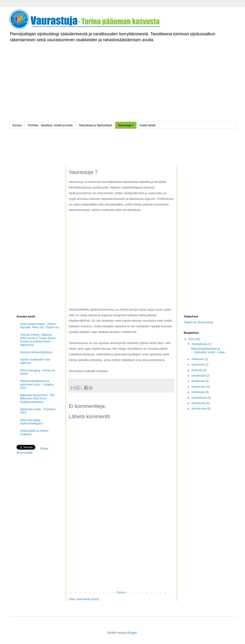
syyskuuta (198, 365)
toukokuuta (199, 387)
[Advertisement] (122, 89)
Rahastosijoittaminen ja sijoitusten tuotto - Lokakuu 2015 (37, 384)
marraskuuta (200, 344)
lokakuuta (198, 359)
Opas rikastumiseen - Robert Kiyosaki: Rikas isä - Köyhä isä (39, 326)
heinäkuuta (199, 376)
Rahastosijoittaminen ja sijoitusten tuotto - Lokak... (209, 350)
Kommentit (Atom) (88, 599)
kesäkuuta (198, 381)
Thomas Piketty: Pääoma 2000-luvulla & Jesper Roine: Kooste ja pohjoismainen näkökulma (38, 340)
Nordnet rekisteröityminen (36, 352)
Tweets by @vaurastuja (198, 322)
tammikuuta (199, 409)
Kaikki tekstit (148, 125)
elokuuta (197, 370)
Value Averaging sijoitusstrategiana (31, 422)
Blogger (132, 633)
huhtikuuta (198, 392)
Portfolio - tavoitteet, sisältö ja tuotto (50, 125)
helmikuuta (199, 403)
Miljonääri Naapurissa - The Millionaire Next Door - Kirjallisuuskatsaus (37, 399)
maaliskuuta (199, 398)
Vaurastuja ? (126, 125)
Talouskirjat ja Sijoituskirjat (95, 125)
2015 (192, 339)
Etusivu (17, 125)
